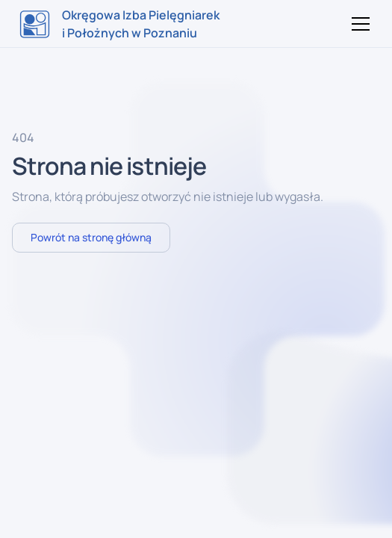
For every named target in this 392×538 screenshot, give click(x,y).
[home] (119, 24)
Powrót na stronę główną (91, 237)
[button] (358, 24)
